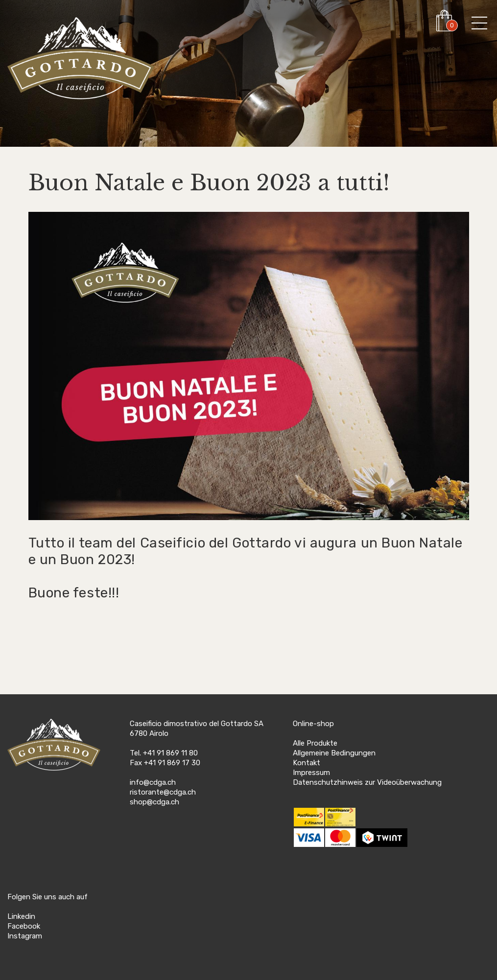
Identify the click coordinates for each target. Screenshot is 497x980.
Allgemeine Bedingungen (334, 753)
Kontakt (307, 763)
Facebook (24, 926)
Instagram (25, 936)
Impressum (311, 773)
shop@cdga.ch (154, 802)
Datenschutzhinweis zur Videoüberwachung (367, 782)
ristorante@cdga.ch (163, 792)
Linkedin (21, 916)
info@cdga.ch (153, 782)
